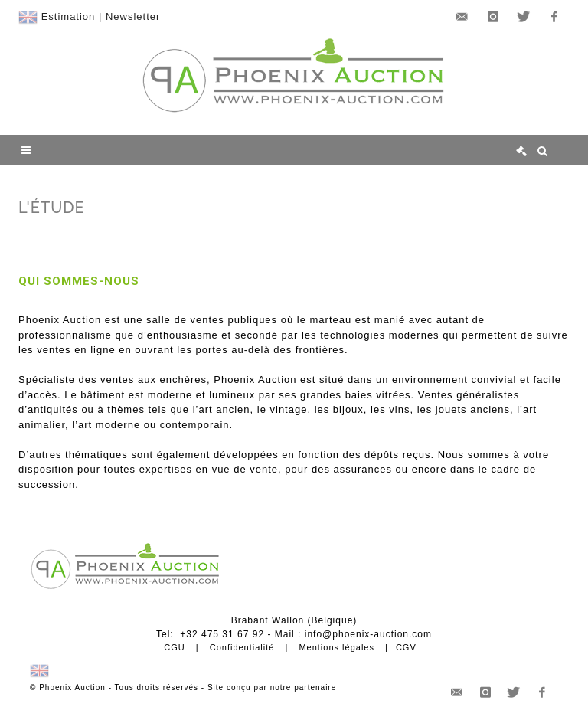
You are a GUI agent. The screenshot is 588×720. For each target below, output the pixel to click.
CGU (174, 647)
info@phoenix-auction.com (368, 634)
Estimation (69, 16)
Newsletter (133, 16)
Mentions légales (336, 647)
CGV (406, 647)
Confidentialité (242, 647)
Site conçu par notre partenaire (272, 687)
